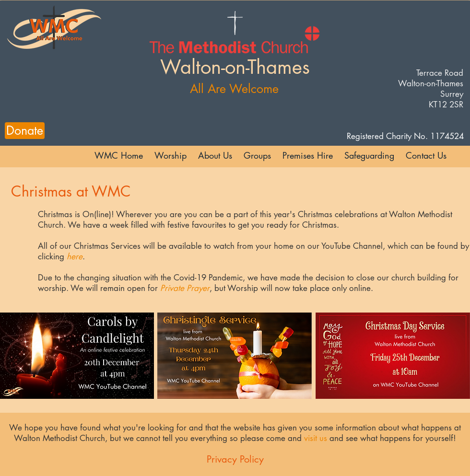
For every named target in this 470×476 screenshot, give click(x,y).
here (75, 256)
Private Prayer (185, 288)
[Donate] (25, 131)
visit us (316, 438)
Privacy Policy (235, 459)
